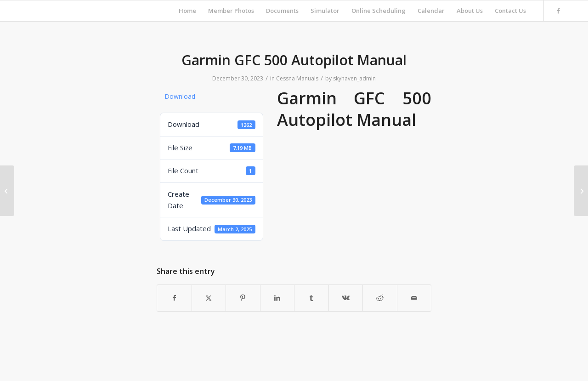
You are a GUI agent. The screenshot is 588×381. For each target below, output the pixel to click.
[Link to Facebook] (558, 11)
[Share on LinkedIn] (277, 298)
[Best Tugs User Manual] (7, 191)
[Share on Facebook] (174, 298)
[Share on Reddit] (380, 298)
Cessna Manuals (297, 78)
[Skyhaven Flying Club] (23, 11)
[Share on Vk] (346, 298)
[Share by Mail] (414, 298)
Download (180, 96)
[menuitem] (187, 11)
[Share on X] (209, 298)
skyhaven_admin (354, 78)
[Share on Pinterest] (243, 298)
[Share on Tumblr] (311, 298)
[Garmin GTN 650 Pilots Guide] (581, 191)
